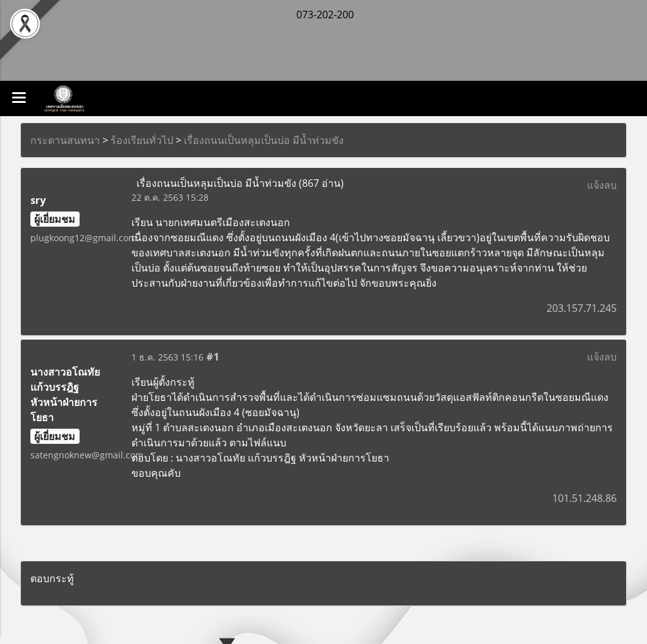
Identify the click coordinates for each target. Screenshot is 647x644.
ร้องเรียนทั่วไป (142, 140)
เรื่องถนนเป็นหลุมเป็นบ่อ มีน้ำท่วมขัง (264, 140)
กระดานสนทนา (65, 140)
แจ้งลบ (602, 185)
